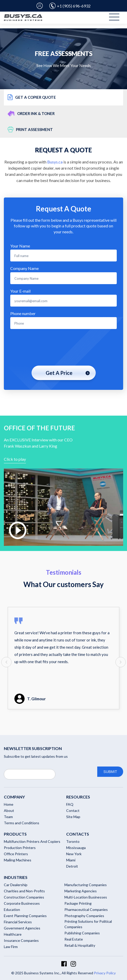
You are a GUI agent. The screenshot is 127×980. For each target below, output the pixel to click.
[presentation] (64, 348)
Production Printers (20, 848)
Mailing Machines (18, 860)
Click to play (15, 459)
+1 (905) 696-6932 (70, 6)
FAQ (70, 804)
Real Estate (74, 939)
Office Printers (16, 854)
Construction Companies (24, 897)
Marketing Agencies (81, 891)
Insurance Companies (21, 940)
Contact (73, 810)
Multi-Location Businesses (86, 897)
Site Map (73, 817)
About (9, 810)
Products (15, 834)
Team (8, 817)
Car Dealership (16, 885)
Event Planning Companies (25, 916)
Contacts (78, 834)
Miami (71, 860)
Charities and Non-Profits (24, 891)
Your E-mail (20, 291)
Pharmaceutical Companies (86, 909)
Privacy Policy (105, 973)
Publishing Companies (82, 933)
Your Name (20, 246)
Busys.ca (55, 162)
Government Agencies (22, 928)
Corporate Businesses (22, 903)
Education (12, 909)
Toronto (73, 841)
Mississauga (76, 848)
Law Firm (11, 947)
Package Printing (78, 903)
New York (74, 854)
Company (14, 797)
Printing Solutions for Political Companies (88, 924)
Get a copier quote (32, 97)
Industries (16, 877)
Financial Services (18, 922)
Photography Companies (84, 916)
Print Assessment (30, 129)
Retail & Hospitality (80, 945)
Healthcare (13, 934)
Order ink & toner (31, 113)
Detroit (72, 866)
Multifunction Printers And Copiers (32, 841)
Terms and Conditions (22, 823)
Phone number (23, 313)
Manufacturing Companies (86, 885)
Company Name (25, 268)
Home (9, 804)
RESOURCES (78, 797)
